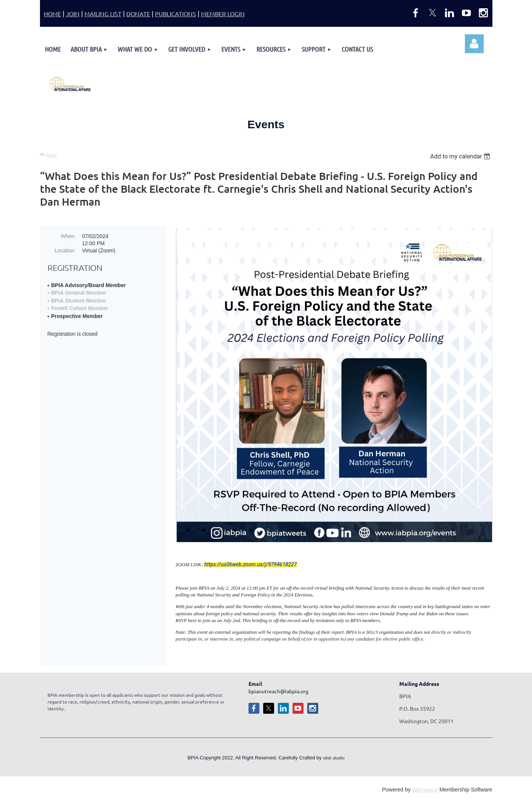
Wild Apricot (425, 790)
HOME (52, 14)
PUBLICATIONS (176, 14)
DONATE (138, 14)
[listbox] (461, 156)
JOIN (73, 14)
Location (65, 250)
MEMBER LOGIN (223, 14)
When (68, 236)
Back (52, 155)
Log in (474, 44)
